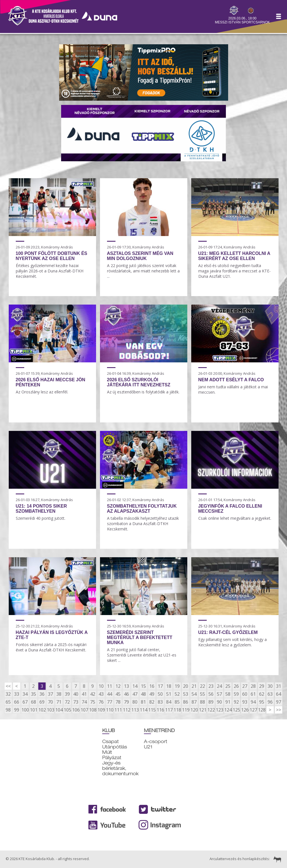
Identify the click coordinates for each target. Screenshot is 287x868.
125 (236, 710)
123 (219, 710)
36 (42, 694)
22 (203, 686)
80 (135, 702)
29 (262, 686)
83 (160, 702)
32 (8, 694)
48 (143, 694)
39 (67, 694)
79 (126, 702)
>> (279, 710)
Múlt (107, 752)
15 (143, 686)
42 (93, 694)
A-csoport (156, 742)
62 (262, 694)
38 (59, 694)
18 (169, 686)
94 (253, 702)
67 (25, 702)
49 (152, 694)
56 (211, 694)
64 (279, 694)
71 (59, 702)
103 (50, 710)
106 (76, 710)
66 (17, 702)
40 (76, 694)
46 (126, 694)
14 (135, 686)
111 (118, 710)
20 (186, 686)
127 (253, 710)
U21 (148, 747)
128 (262, 710)
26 (236, 686)
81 (143, 702)
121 (203, 710)
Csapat (111, 742)
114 (143, 710)
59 (236, 694)
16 (152, 686)
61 (253, 694)
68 (34, 702)
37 (50, 694)
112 (126, 710)
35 (34, 694)
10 (101, 686)
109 (101, 710)
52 (177, 694)
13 (126, 686)
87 (194, 702)
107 (84, 710)
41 (84, 694)
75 (93, 702)
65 (8, 702)
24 (219, 686)
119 (186, 710)
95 (262, 702)
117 (169, 710)
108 (93, 710)
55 (203, 694)
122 (211, 710)
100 (25, 710)
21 (194, 686)
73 (76, 702)
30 (270, 686)
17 (160, 686)
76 (101, 702)
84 (169, 702)
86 (186, 702)
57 (219, 694)
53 (186, 694)
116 (160, 710)
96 (270, 702)
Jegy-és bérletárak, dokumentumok (120, 768)
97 (279, 702)
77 (110, 702)
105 (67, 710)
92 (236, 702)
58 (228, 694)
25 (228, 686)
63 (270, 694)
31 (279, 686)
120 (194, 710)
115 (152, 710)
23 (211, 686)
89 (211, 702)
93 (245, 702)
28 (253, 686)
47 (135, 694)
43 (101, 694)
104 (59, 710)
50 (160, 694)
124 (228, 710)
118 (177, 710)
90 (219, 702)
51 (169, 694)
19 (177, 686)
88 (203, 702)
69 (42, 702)
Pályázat (112, 758)
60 (245, 694)
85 (177, 702)
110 (110, 710)
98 (8, 710)
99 (17, 710)
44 (110, 694)
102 (42, 710)
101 (34, 710)
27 (245, 686)
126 (245, 710)
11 (110, 686)
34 (25, 694)
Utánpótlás (115, 747)
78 (118, 702)
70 (50, 702)
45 (118, 694)
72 (67, 702)
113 (135, 710)
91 (228, 702)
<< (8, 686)
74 (84, 702)
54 (194, 694)
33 (17, 694)
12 (118, 686)
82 (152, 702)
